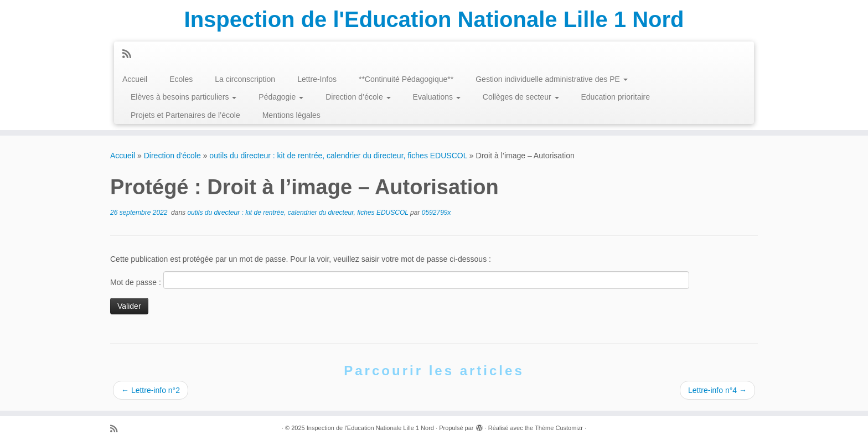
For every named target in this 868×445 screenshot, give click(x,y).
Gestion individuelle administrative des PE (552, 79)
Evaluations (437, 97)
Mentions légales (291, 115)
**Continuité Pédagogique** (406, 79)
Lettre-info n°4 (717, 390)
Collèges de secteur (521, 97)
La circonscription (245, 79)
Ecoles (181, 79)
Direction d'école (172, 156)
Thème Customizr (559, 428)
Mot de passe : (400, 280)
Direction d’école (358, 97)
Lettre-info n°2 (151, 390)
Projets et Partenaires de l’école (185, 115)
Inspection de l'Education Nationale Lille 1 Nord (434, 19)
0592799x (436, 213)
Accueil (135, 79)
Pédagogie (281, 97)
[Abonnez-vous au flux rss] (130, 54)
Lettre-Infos (317, 79)
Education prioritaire (616, 97)
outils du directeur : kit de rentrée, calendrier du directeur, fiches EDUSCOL (338, 156)
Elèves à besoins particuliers (184, 97)
